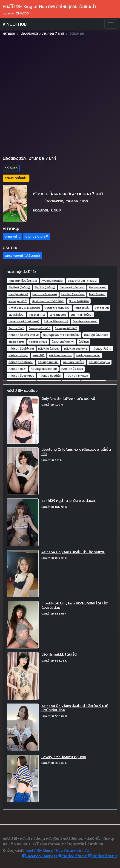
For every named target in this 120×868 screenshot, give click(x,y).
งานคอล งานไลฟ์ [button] (37, 237)
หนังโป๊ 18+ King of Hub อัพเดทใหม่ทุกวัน (57, 850)
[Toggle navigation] (111, 24)
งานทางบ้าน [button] (13, 237)
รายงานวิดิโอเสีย (16, 178)
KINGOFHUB (15, 24)
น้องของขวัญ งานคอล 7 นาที (42, 33)
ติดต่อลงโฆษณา (73, 856)
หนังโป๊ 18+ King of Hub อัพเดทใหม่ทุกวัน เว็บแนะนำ (49, 6)
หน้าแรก (9, 33)
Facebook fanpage (40, 856)
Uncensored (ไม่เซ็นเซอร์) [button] (22, 256)
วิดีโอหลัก (11, 168)
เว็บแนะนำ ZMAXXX (16, 13)
